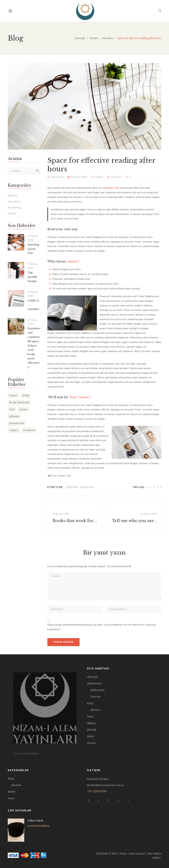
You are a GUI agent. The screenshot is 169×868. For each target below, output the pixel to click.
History (13, 196)
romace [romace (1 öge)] (14, 430)
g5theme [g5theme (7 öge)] (14, 416)
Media (12, 213)
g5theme (72, 487)
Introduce (116, 177)
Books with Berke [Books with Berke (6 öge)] (19, 402)
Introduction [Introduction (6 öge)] (17, 423)
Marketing (14, 207)
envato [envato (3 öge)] (23, 409)
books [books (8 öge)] (26, 395)
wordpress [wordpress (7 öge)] (29, 430)
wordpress (87, 487)
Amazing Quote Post (33, 249)
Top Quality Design (33, 277)
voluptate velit (111, 188)
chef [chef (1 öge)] (12, 409)
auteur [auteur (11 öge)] (13, 395)
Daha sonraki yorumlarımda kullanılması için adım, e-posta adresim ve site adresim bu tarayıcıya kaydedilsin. (102, 627)
